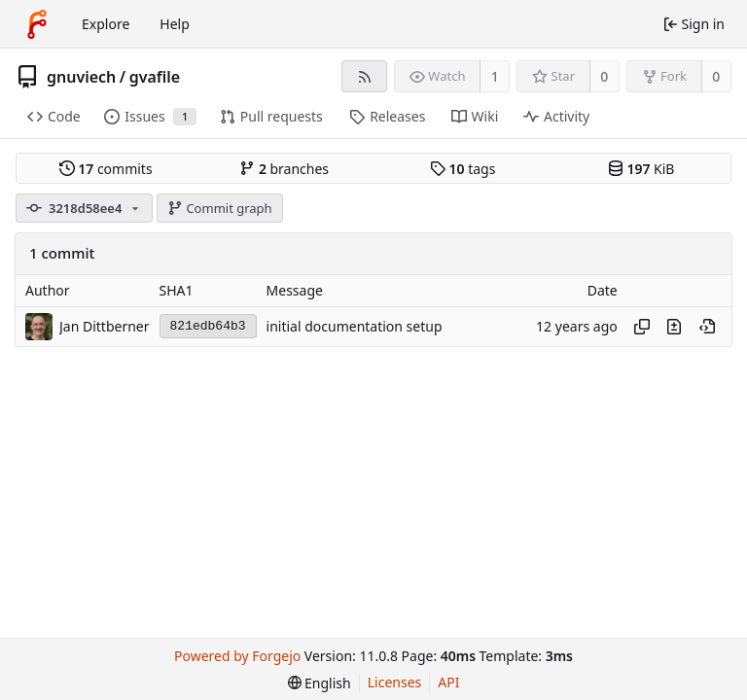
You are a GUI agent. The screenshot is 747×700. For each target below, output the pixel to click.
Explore (106, 24)
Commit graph (220, 208)
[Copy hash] (642, 327)
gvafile (155, 77)
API (448, 682)
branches (284, 169)
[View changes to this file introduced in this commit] (674, 327)
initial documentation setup (355, 326)
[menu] (320, 683)
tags (462, 169)
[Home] (37, 24)
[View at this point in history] (707, 327)
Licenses (395, 682)
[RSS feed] (364, 76)
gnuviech (81, 77)
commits (106, 169)
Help (175, 24)
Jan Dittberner (105, 326)
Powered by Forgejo (237, 656)
